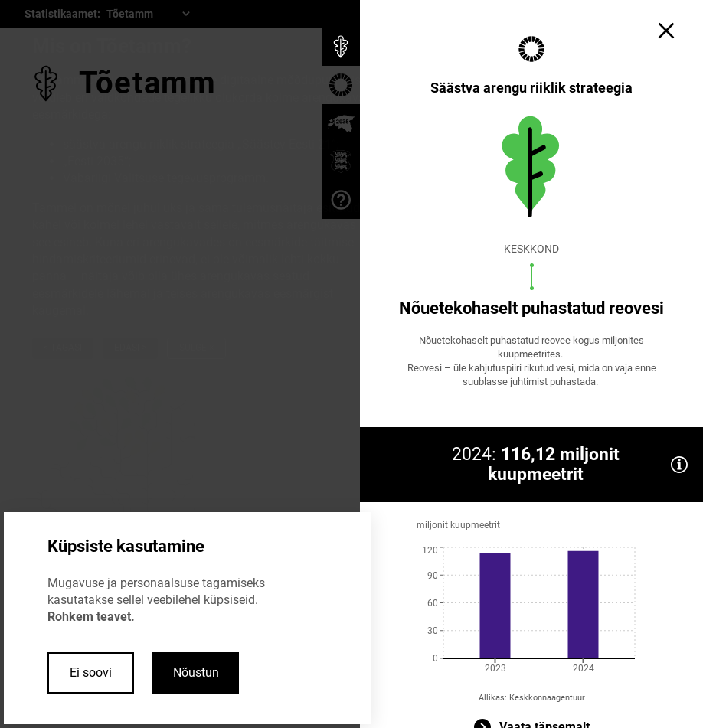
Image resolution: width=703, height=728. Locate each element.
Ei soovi (91, 673)
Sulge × (196, 348)
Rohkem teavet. (91, 617)
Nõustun (196, 673)
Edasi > (130, 348)
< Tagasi (63, 348)
